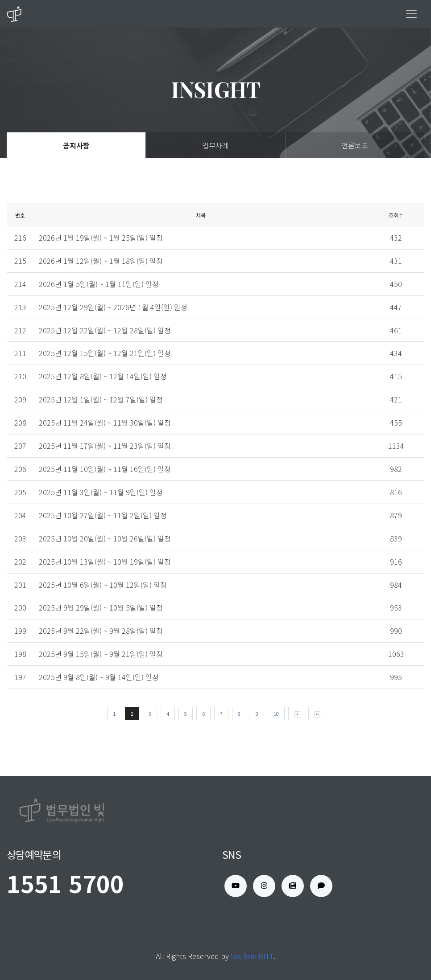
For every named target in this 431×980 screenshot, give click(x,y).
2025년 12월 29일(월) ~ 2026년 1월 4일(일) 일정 (113, 307)
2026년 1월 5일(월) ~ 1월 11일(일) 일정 (99, 284)
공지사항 (76, 145)
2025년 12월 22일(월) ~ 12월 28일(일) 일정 (105, 330)
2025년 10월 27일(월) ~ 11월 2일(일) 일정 (103, 515)
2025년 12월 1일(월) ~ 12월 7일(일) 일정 (101, 399)
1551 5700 (65, 883)
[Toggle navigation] (411, 14)
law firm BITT (252, 956)
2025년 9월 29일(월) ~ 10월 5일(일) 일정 (101, 607)
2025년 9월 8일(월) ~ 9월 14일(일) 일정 (99, 677)
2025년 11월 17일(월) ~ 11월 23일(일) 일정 (105, 446)
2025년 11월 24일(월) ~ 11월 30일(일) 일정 (105, 422)
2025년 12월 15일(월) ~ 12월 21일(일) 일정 (105, 353)
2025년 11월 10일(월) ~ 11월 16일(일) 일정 (105, 469)
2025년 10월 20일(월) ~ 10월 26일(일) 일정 (105, 538)
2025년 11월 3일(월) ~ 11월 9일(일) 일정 (101, 492)
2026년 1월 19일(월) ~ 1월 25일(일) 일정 (101, 238)
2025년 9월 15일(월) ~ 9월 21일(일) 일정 (101, 654)
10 (276, 713)
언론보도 (355, 145)
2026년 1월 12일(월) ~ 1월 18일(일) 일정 (101, 261)
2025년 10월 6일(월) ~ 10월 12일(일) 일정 (103, 585)
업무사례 (215, 145)
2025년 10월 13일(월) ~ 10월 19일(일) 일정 (105, 562)
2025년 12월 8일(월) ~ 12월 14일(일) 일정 (103, 376)
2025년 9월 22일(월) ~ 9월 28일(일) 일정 (101, 631)
